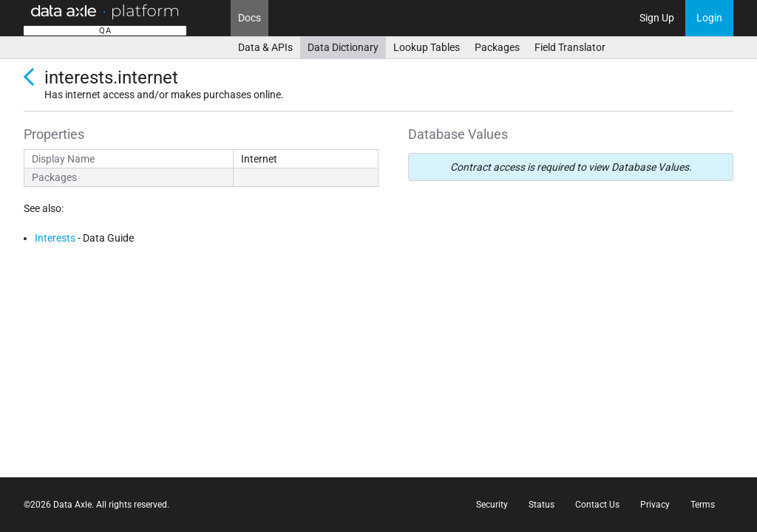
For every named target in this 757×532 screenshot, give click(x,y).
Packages (497, 47)
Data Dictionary (343, 47)
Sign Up (657, 18)
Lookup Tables (427, 47)
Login (709, 18)
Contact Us (597, 505)
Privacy (655, 505)
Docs (249, 18)
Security (492, 505)
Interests (55, 238)
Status (542, 505)
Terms (703, 505)
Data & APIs (265, 47)
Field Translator (570, 47)
